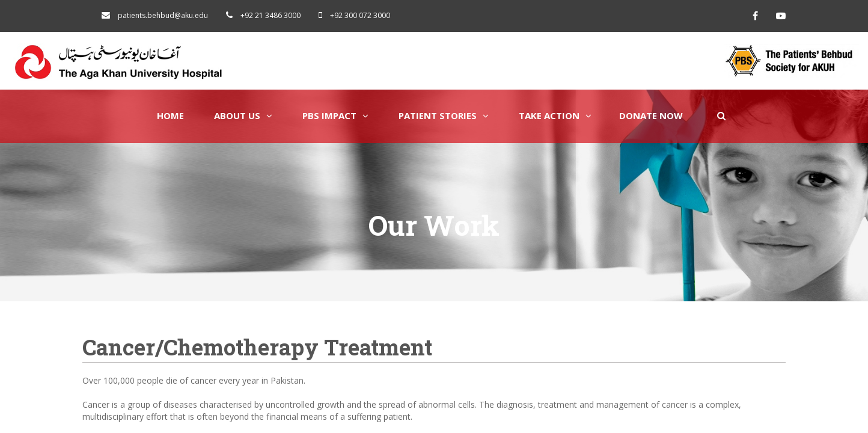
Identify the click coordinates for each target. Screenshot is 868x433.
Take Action (555, 115)
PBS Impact (335, 115)
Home (170, 115)
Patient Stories (444, 115)
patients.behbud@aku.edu (163, 15)
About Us (243, 115)
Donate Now (651, 115)
